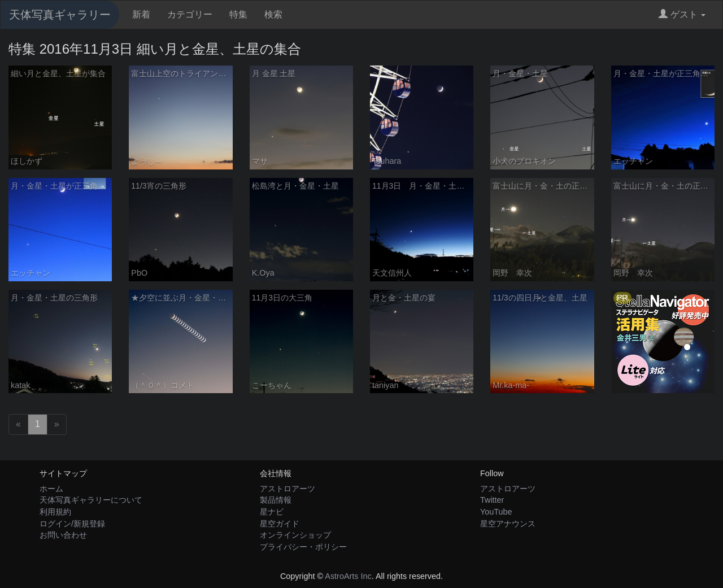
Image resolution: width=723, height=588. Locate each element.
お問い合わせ (63, 535)
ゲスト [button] (682, 14)
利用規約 (55, 512)
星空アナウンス (508, 524)
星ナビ (272, 512)
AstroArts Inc (348, 576)
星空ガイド (280, 524)
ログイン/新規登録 (72, 524)
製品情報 (276, 500)
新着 (141, 14)
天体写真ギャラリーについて (91, 500)
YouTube (496, 512)
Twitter (492, 500)
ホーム (51, 489)
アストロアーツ (288, 489)
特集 (238, 14)
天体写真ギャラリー (60, 15)
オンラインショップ (295, 535)
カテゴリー (190, 14)
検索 (273, 14)
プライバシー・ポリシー (303, 547)
